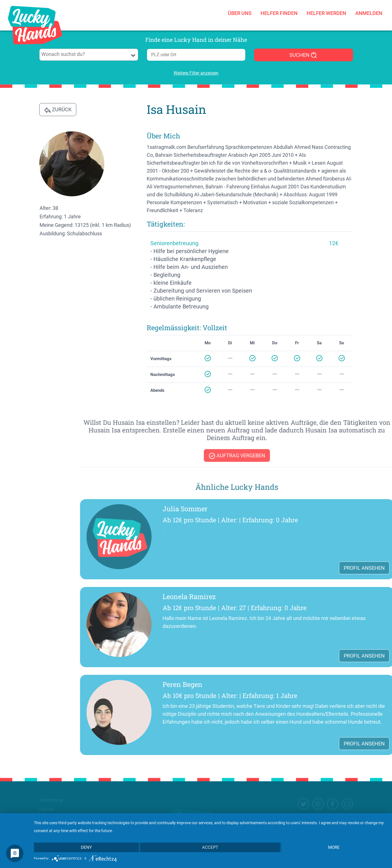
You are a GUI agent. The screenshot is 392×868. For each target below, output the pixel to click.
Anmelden (369, 7)
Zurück (58, 110)
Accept (210, 847)
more (334, 847)
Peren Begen (309, 684)
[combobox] (89, 55)
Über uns (240, 7)
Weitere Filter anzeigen (196, 73)
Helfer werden (326, 7)
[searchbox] (89, 54)
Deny (86, 847)
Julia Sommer (312, 509)
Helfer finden (279, 7)
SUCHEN (303, 55)
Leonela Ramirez (316, 597)
